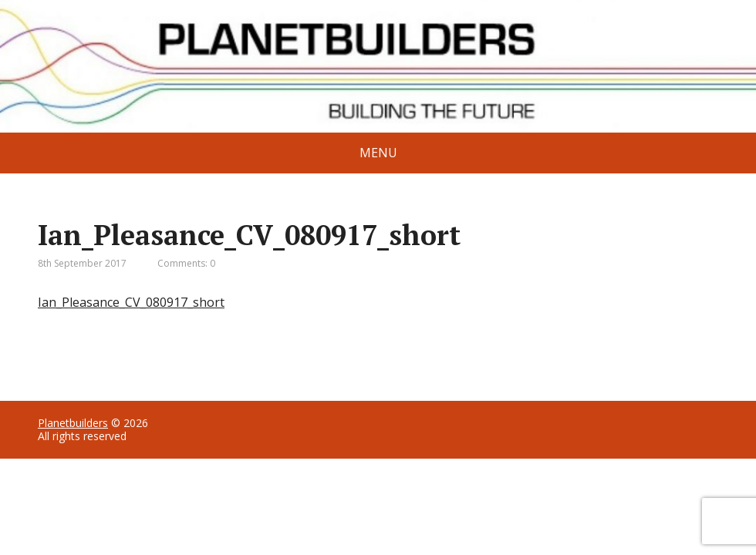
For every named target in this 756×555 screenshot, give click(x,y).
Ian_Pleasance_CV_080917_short (131, 302)
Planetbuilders (73, 423)
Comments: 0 (186, 263)
